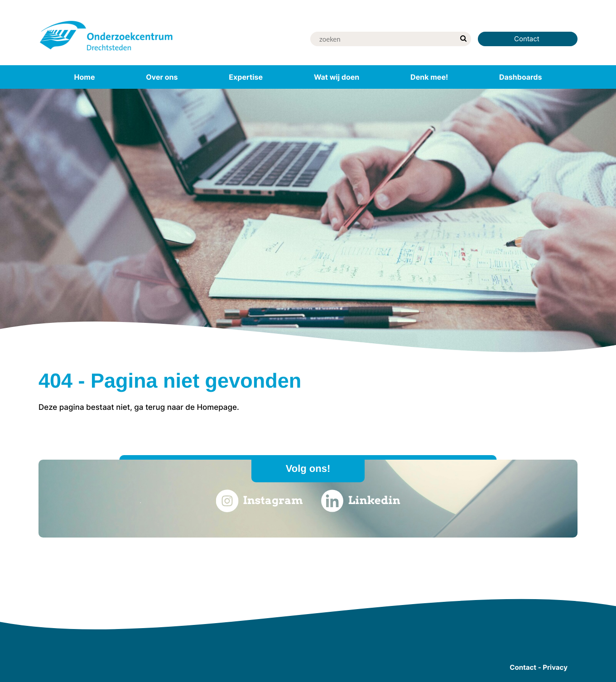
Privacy (555, 667)
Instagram (259, 501)
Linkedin (361, 501)
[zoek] (463, 39)
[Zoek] (383, 39)
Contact (528, 39)
